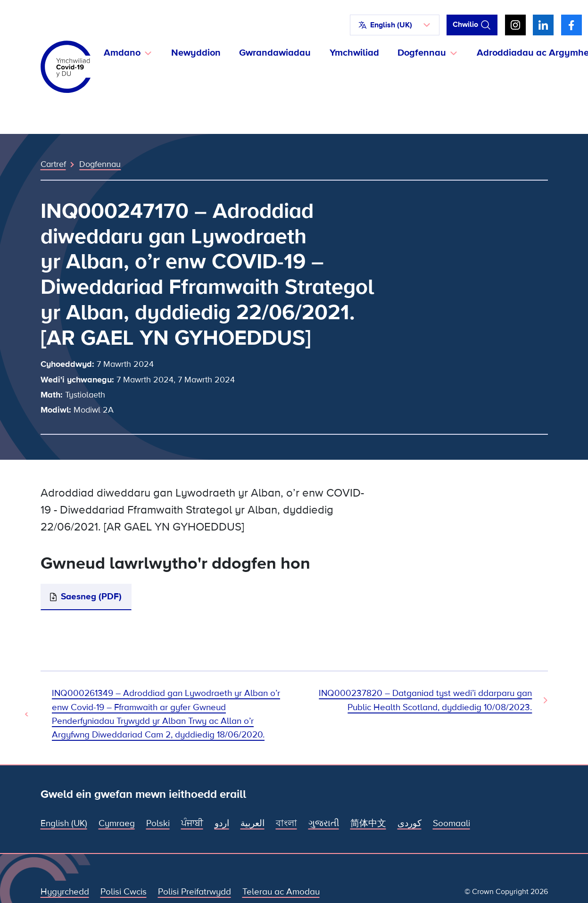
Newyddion (196, 53)
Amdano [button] (122, 53)
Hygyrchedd (65, 892)
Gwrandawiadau (275, 53)
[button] (395, 25)
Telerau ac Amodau (281, 892)
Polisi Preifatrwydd (195, 892)
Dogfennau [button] (422, 53)
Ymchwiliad (354, 53)
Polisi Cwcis (124, 892)
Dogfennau (100, 164)
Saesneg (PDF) (91, 596)
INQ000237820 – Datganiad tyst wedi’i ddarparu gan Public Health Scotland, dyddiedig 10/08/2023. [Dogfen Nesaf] (425, 700)
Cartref (53, 164)
